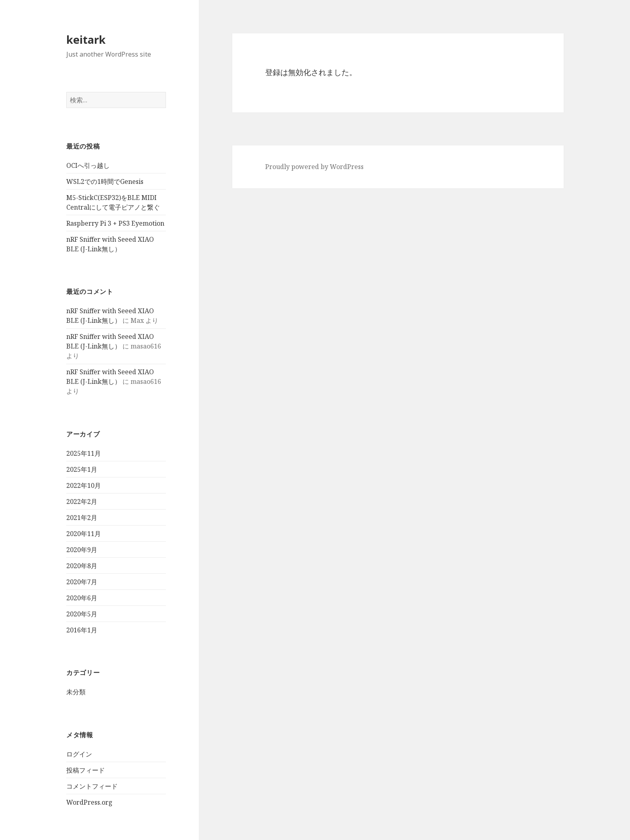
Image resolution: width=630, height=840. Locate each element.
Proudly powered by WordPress (314, 167)
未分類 (76, 692)
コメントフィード (92, 786)
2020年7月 (82, 582)
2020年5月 (82, 614)
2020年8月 (82, 566)
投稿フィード (86, 770)
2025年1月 (82, 469)
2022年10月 (84, 485)
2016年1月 (82, 630)
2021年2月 (82, 518)
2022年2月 (82, 502)
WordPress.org (89, 802)
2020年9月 (82, 550)
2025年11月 (84, 453)
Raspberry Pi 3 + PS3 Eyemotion (115, 223)
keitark (86, 40)
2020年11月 (84, 534)
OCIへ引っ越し (88, 165)
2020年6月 (82, 598)
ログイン (79, 754)
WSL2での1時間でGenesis (105, 181)
